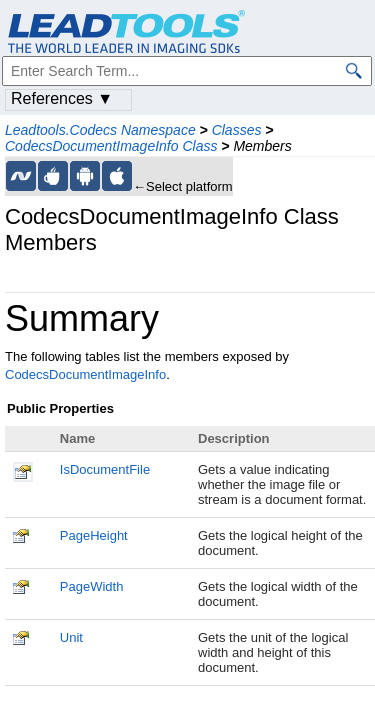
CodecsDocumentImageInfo (85, 374)
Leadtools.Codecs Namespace (100, 130)
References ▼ (62, 98)
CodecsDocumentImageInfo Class (111, 146)
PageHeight (94, 535)
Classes (237, 130)
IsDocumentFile (105, 469)
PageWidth (92, 586)
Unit (71, 637)
